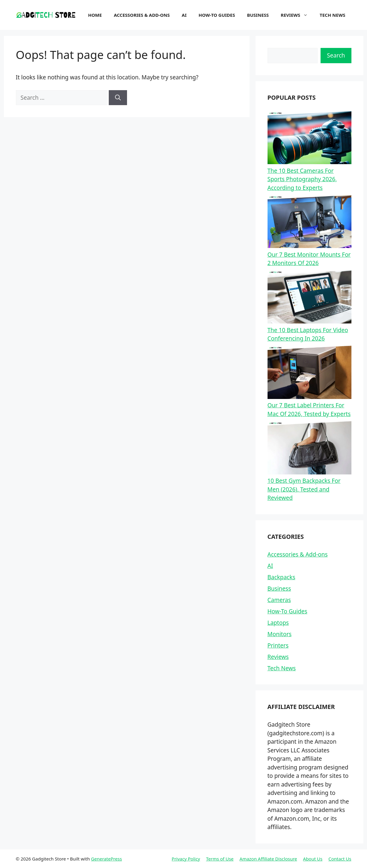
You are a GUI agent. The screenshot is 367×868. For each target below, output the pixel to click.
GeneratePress (107, 859)
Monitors (280, 634)
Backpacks (281, 577)
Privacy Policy (186, 859)
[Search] (118, 98)
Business (258, 15)
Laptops (278, 623)
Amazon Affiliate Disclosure (268, 859)
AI (184, 15)
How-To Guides (217, 15)
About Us (313, 859)
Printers (278, 645)
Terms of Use (220, 859)
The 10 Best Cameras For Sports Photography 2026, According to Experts (302, 179)
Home (95, 15)
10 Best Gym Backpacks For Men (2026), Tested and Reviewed (304, 489)
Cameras (279, 600)
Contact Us (340, 859)
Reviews (297, 15)
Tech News (332, 15)
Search (336, 55)
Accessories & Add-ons (142, 15)
